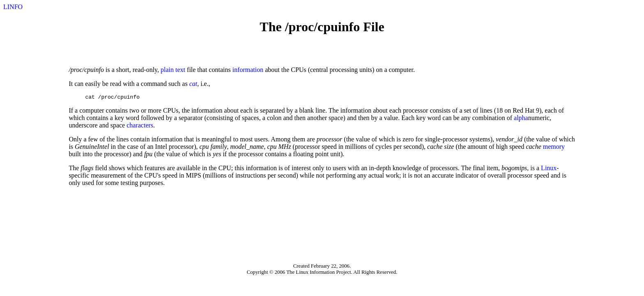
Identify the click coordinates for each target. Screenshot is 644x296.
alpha (521, 119)
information (248, 70)
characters (140, 126)
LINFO (13, 7)
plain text (173, 70)
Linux (549, 169)
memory (554, 148)
